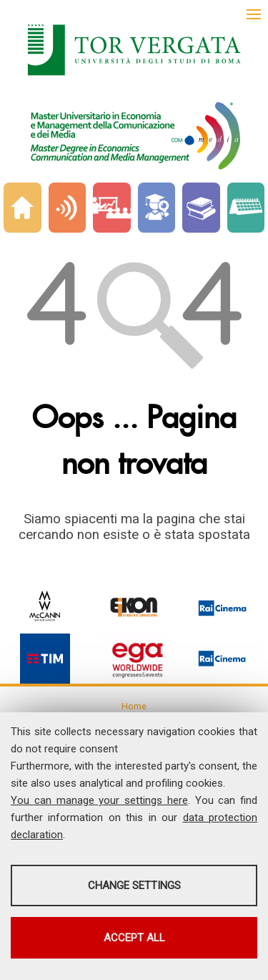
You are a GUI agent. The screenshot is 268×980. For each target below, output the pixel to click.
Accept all (134, 938)
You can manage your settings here (99, 800)
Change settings (134, 886)
